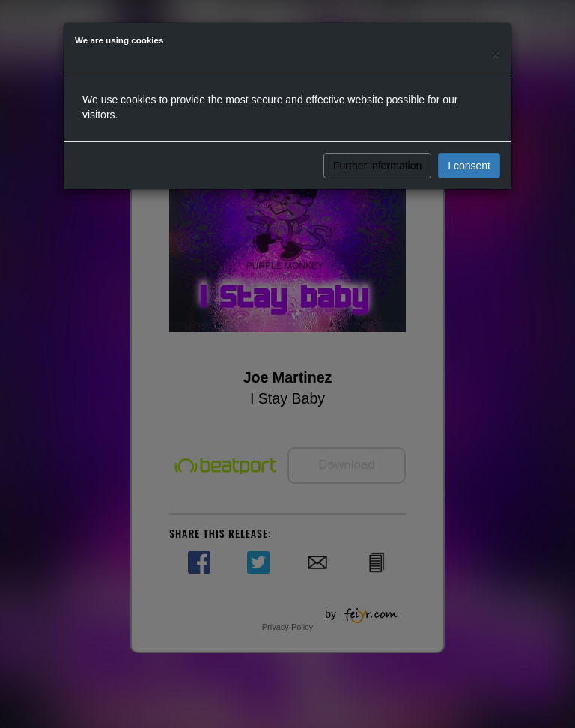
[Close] (496, 54)
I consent (469, 166)
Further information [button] (377, 166)
